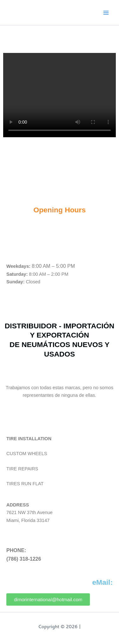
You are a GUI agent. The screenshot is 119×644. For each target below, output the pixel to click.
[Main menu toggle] (106, 13)
